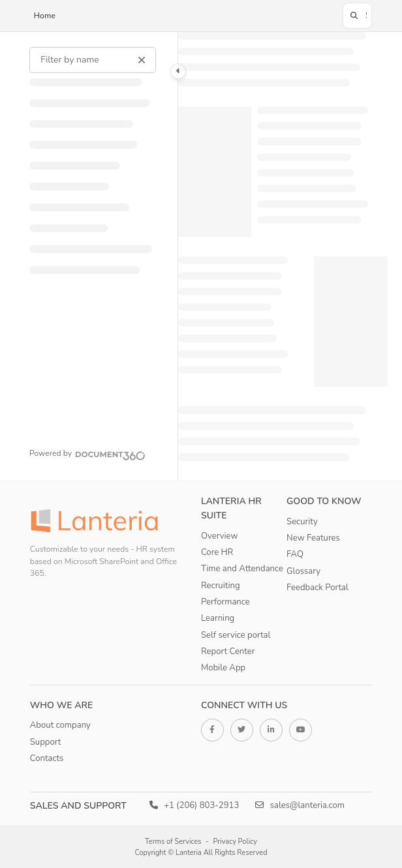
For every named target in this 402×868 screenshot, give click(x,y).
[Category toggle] (178, 71)
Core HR (217, 552)
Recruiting (221, 586)
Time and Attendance (242, 569)
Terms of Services (173, 842)
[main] (283, 256)
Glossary (303, 571)
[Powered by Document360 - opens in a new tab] (87, 454)
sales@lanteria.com (300, 805)
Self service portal (236, 635)
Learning (218, 618)
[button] (357, 16)
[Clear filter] (142, 60)
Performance (225, 602)
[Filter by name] (93, 60)
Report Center (228, 651)
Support (46, 742)
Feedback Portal (317, 588)
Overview (219, 536)
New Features (313, 538)
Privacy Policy (235, 842)
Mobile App (223, 668)
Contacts (47, 758)
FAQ (295, 554)
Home (45, 16)
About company (60, 725)
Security (302, 522)
